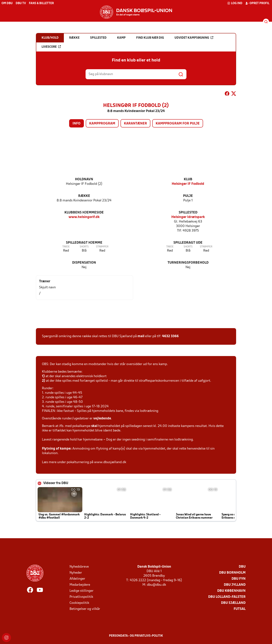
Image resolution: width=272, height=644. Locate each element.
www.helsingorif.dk (84, 217)
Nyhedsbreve (79, 567)
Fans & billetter (41, 3)
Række (84, 196)
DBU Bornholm (232, 573)
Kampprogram (102, 124)
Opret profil (257, 3)
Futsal (240, 609)
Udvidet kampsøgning (194, 38)
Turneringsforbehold (188, 263)
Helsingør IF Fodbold (188, 184)
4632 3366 (170, 336)
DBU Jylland (235, 585)
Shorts (84, 247)
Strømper (102, 247)
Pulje (188, 196)
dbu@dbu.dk (156, 585)
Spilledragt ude (188, 243)
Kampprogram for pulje (178, 124)
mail (141, 336)
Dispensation (84, 263)
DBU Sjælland (233, 603)
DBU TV (21, 3)
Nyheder (76, 573)
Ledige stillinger (82, 591)
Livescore (51, 47)
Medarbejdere (80, 585)
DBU (242, 567)
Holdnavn (84, 179)
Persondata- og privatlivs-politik (136, 636)
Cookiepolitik (79, 603)
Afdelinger (77, 579)
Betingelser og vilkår (85, 609)
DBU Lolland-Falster (227, 597)
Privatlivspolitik (81, 597)
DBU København (231, 591)
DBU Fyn (239, 579)
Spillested (188, 213)
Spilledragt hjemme (84, 243)
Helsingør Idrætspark (188, 217)
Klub (188, 179)
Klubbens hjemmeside (84, 213)
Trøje (66, 247)
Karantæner (135, 124)
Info (76, 124)
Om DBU (7, 3)
